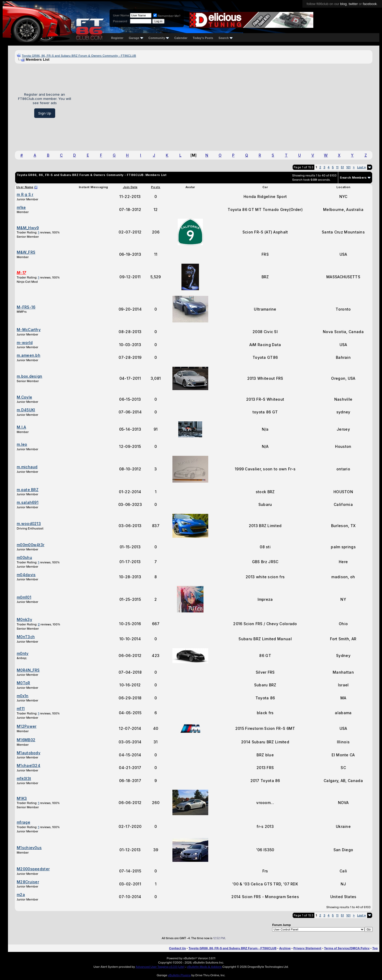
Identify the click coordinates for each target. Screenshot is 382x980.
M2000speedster (33, 869)
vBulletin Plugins (179, 975)
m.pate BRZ (28, 490)
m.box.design (30, 376)
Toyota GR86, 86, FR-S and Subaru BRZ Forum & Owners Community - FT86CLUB (79, 56)
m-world (25, 343)
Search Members (353, 178)
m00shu (24, 557)
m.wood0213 (29, 524)
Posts (156, 187)
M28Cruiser (28, 882)
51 (342, 167)
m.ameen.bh (29, 355)
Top (375, 948)
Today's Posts (203, 38)
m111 (21, 708)
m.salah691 (28, 502)
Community (159, 38)
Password (120, 21)
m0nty (23, 653)
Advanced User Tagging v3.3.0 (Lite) (160, 967)
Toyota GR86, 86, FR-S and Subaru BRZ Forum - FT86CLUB (233, 948)
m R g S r (25, 194)
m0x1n (23, 696)
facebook (370, 4)
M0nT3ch (26, 637)
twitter (353, 4)
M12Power (27, 726)
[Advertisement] (224, 105)
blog (343, 4)
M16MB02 (26, 740)
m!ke (21, 207)
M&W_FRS (26, 252)
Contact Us (177, 948)
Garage (136, 38)
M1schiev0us (29, 848)
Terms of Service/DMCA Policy (347, 948)
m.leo (22, 444)
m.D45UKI (26, 410)
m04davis (26, 575)
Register (117, 38)
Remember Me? (167, 16)
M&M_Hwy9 (28, 228)
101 (348, 167)
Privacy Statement (307, 948)
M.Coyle (24, 397)
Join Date (130, 187)
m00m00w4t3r (31, 545)
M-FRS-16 (26, 307)
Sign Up (45, 113)
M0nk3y (24, 619)
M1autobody (29, 753)
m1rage (23, 822)
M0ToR (23, 683)
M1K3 (22, 798)
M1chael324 (29, 765)
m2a (21, 895)
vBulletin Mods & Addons (204, 967)
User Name (121, 15)
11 (337, 167)
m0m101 (24, 597)
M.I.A (21, 427)
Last (361, 167)
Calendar (181, 38)
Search (226, 38)
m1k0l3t (24, 778)
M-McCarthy (29, 330)
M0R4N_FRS (28, 670)
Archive (285, 948)
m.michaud (27, 467)
